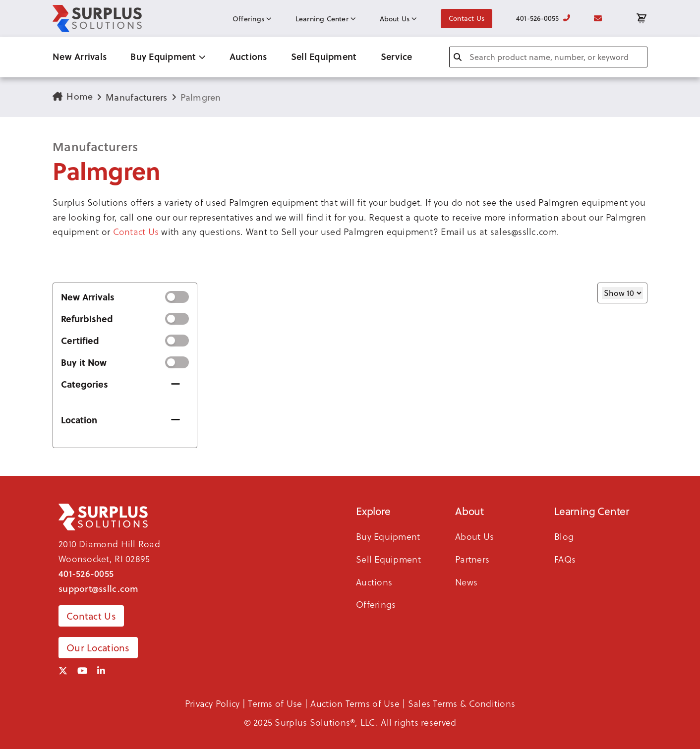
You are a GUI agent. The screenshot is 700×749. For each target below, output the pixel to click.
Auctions (248, 57)
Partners (472, 559)
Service (397, 57)
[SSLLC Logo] (97, 18)
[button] (350, 217)
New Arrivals (80, 57)
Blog (564, 536)
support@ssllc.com (99, 588)
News (466, 582)
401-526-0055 (543, 18)
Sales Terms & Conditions (462, 703)
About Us (398, 19)
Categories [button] (85, 384)
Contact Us (467, 18)
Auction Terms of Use (355, 703)
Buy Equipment (168, 57)
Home (73, 96)
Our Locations (98, 648)
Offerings (252, 19)
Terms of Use (275, 703)
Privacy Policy (212, 703)
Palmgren (201, 97)
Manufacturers (137, 97)
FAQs (565, 559)
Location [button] (79, 420)
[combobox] (548, 57)
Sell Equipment (324, 57)
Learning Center (326, 19)
